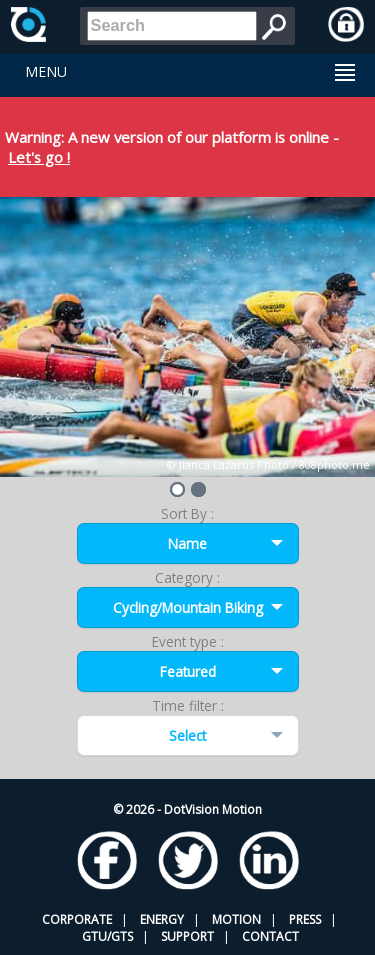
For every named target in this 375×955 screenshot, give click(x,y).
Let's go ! (39, 157)
